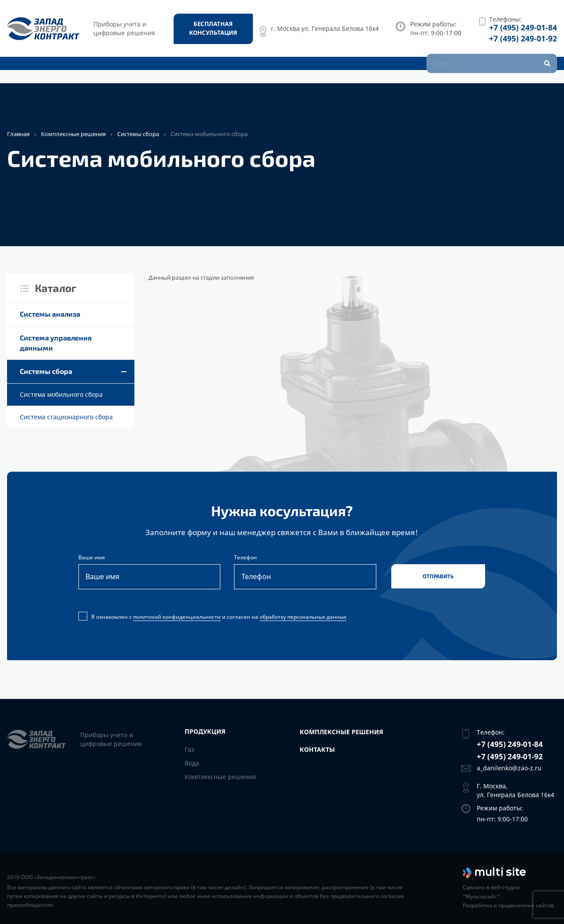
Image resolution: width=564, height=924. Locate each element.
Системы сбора (138, 134)
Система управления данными (56, 343)
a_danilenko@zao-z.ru (509, 768)
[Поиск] (492, 69)
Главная (18, 134)
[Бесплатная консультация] (213, 29)
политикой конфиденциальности (177, 619)
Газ (189, 749)
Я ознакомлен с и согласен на (213, 619)
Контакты (333, 69)
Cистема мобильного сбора (61, 394)
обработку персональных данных (303, 619)
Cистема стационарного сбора (66, 417)
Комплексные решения (254, 69)
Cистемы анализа (50, 314)
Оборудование (167, 69)
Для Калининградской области (64, 69)
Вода (192, 763)
